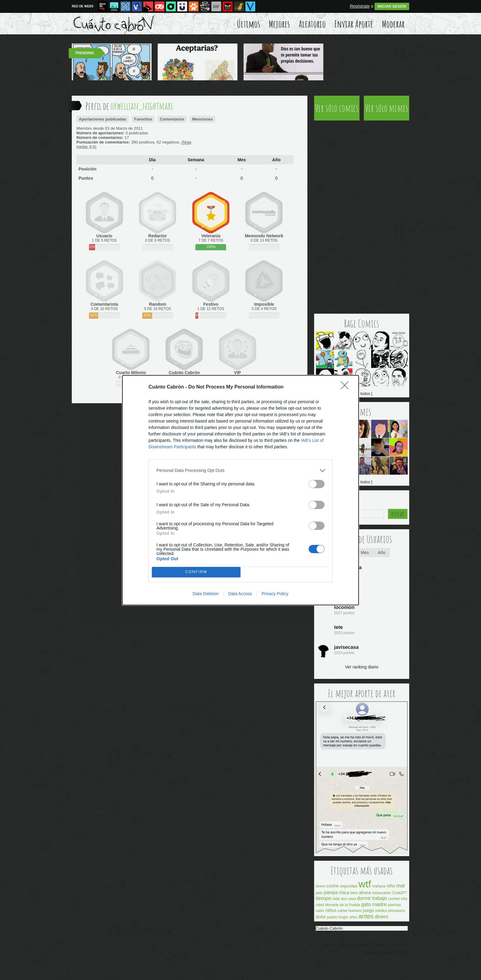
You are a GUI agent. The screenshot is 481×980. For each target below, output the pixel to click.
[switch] (317, 484)
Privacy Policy (275, 594)
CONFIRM (196, 572)
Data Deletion (206, 594)
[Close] (347, 387)
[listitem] (240, 471)
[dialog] (240, 490)
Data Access (240, 594)
